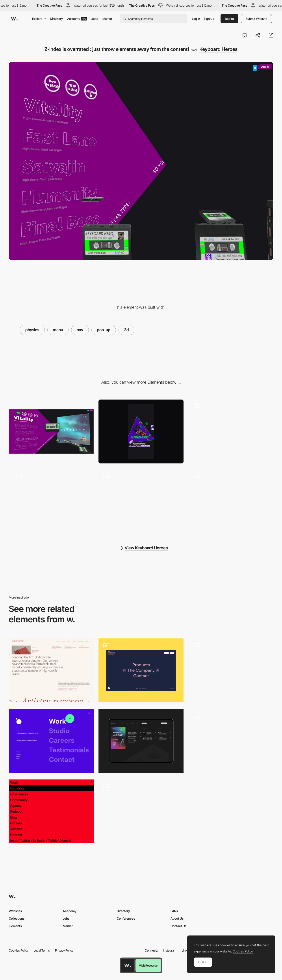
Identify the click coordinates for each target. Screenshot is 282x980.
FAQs (174, 911)
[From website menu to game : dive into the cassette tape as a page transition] (141, 500)
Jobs (95, 19)
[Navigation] (51, 741)
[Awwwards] (14, 19)
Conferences (126, 918)
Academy (77, 19)
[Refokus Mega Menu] (141, 741)
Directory (56, 19)
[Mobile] (141, 431)
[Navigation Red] (51, 811)
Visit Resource (148, 965)
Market (107, 19)
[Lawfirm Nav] (51, 670)
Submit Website (256, 19)
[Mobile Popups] (231, 741)
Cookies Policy (19, 950)
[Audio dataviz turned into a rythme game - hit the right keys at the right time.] (231, 500)
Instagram (170, 950)
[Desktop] (51, 431)
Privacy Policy (64, 950)
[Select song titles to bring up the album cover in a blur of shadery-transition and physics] (51, 500)
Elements (15, 926)
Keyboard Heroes (218, 49)
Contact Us (178, 926)
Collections (17, 918)
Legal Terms (42, 950)
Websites (15, 911)
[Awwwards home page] (128, 965)
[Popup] (141, 811)
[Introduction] (231, 670)
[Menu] (141, 670)
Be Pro (229, 19)
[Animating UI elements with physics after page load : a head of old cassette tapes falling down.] (231, 431)
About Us (177, 918)
